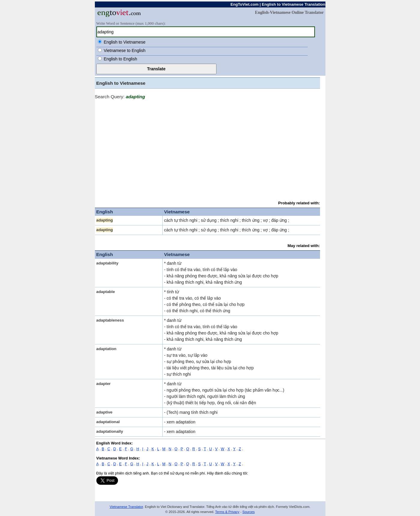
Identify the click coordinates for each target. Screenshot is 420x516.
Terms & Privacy (227, 512)
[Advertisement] (207, 147)
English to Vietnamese (124, 42)
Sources (248, 512)
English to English (120, 59)
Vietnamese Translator (126, 507)
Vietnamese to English (124, 50)
